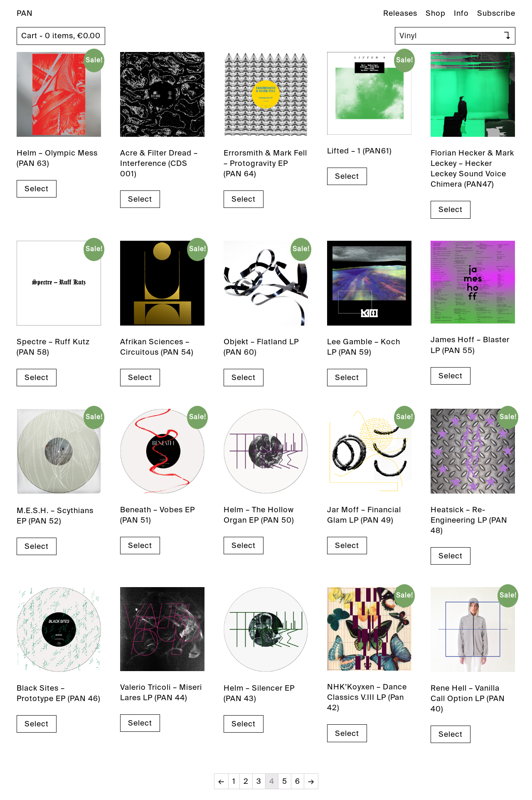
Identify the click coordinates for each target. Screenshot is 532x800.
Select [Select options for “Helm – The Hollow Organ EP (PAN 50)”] (244, 546)
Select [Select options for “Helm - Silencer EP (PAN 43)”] (244, 724)
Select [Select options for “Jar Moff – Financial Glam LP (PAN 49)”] (347, 546)
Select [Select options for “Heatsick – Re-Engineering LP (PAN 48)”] (451, 556)
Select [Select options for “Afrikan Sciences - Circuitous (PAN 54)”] (140, 378)
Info (461, 13)
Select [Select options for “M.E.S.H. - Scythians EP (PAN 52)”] (37, 546)
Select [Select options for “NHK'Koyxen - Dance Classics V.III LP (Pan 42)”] (347, 733)
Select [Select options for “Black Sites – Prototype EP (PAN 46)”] (37, 724)
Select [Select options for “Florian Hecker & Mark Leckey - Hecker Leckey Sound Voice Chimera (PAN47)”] (451, 210)
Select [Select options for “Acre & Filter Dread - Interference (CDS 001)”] (140, 199)
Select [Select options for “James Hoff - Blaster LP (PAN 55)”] (451, 376)
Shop (436, 13)
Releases (400, 13)
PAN (25, 13)
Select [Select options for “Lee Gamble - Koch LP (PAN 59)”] (347, 378)
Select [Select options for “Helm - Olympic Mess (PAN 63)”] (37, 189)
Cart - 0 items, (61, 36)
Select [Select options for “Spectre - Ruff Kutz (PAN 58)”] (37, 378)
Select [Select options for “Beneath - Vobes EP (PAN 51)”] (140, 546)
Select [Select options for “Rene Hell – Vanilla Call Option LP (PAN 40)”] (451, 734)
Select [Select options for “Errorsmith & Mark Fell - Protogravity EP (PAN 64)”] (244, 199)
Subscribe (496, 13)
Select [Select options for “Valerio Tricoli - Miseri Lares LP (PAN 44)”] (140, 723)
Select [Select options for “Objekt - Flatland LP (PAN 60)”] (244, 378)
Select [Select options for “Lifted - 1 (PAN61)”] (347, 176)
